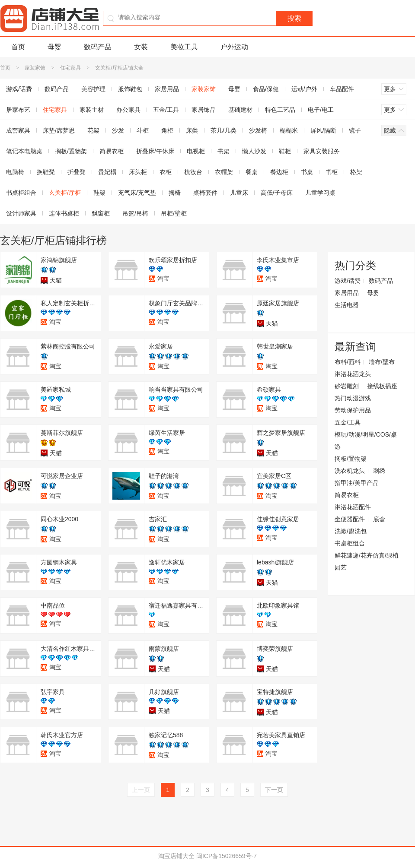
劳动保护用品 (353, 410)
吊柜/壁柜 (174, 213)
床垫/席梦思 (59, 130)
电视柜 (196, 151)
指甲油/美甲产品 (357, 483)
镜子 (355, 130)
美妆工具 (184, 47)
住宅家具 (70, 68)
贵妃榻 (107, 172)
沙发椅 (258, 130)
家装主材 (92, 110)
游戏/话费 (348, 281)
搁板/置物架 (71, 151)
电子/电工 (321, 110)
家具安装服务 (322, 151)
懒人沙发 (254, 151)
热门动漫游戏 (353, 398)
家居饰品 (204, 110)
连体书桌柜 (64, 213)
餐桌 (252, 172)
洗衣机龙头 (350, 471)
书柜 (332, 172)
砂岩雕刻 (347, 386)
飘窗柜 (101, 213)
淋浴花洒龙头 (353, 374)
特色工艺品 (280, 110)
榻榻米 (289, 130)
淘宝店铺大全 (176, 856)
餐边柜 (279, 172)
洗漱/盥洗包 (351, 531)
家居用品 (167, 89)
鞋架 (99, 193)
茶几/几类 (223, 130)
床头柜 (138, 172)
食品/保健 (266, 89)
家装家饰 (35, 68)
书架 (223, 151)
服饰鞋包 (130, 89)
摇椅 (175, 193)
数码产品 (98, 47)
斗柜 (143, 130)
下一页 (274, 790)
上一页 (141, 790)
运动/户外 (304, 89)
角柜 (167, 130)
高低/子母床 (277, 193)
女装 (141, 47)
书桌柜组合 (350, 543)
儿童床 (239, 193)
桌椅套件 (205, 193)
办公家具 (128, 110)
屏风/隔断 (323, 130)
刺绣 (379, 471)
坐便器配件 (350, 519)
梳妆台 (193, 172)
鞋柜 (285, 151)
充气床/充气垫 (137, 193)
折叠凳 (77, 172)
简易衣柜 (112, 151)
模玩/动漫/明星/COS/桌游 (366, 440)
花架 (93, 130)
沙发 (118, 130)
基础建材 (240, 110)
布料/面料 (348, 362)
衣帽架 (224, 172)
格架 (356, 172)
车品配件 (342, 89)
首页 (18, 47)
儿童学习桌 (320, 193)
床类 (192, 130)
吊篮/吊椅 (135, 213)
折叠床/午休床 (155, 151)
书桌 (307, 172)
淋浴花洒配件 (353, 507)
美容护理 (93, 89)
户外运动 (234, 47)
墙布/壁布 (382, 362)
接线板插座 (382, 386)
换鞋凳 (46, 172)
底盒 (379, 519)
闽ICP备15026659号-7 (227, 856)
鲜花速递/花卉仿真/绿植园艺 (367, 561)
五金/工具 (166, 110)
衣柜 (166, 172)
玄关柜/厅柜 (65, 193)
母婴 (54, 47)
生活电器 (347, 305)
